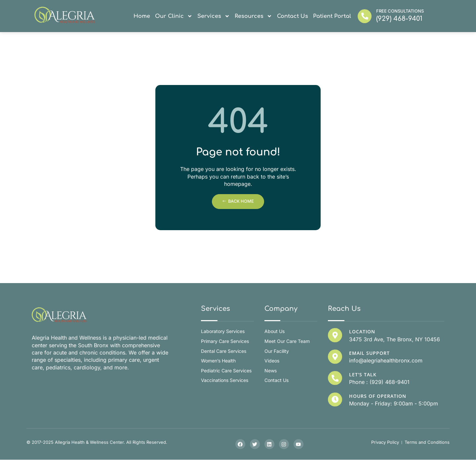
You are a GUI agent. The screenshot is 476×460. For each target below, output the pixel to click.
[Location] (335, 335)
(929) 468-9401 (399, 19)
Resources (253, 16)
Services (214, 16)
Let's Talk (362, 375)
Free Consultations (400, 11)
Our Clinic (174, 16)
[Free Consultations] (365, 16)
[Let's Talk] (335, 378)
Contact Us (293, 16)
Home (142, 16)
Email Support (369, 353)
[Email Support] (335, 356)
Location (362, 332)
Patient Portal (332, 16)
